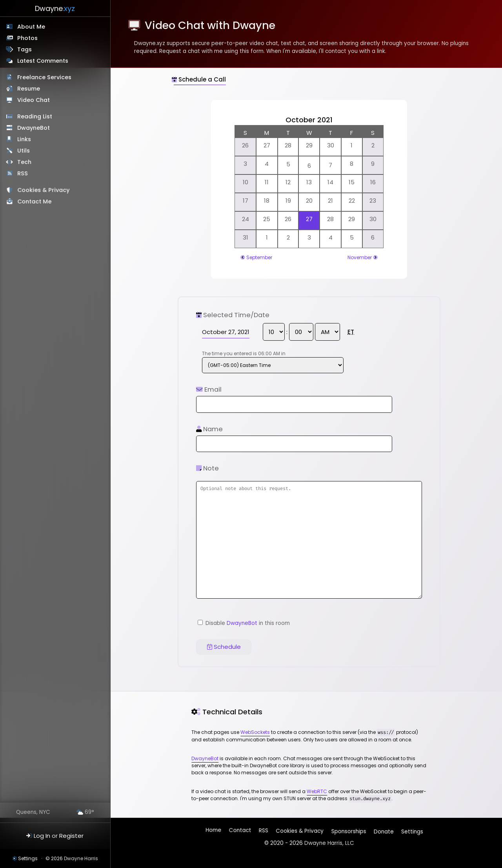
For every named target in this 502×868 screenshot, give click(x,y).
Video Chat (34, 100)
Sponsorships (348, 830)
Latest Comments (43, 61)
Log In (42, 836)
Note (207, 468)
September (259, 257)
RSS (23, 174)
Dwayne (55, 8)
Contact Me (35, 203)
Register (71, 836)
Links (25, 140)
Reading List (35, 117)
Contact (241, 832)
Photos (27, 38)
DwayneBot (34, 128)
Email (209, 390)
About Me (31, 27)
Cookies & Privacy (44, 192)
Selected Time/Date (233, 315)
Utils (24, 151)
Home (214, 831)
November (360, 257)
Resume (29, 89)
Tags (25, 49)
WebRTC (317, 791)
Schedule (224, 647)
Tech (25, 163)
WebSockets (255, 732)
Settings (28, 858)
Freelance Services (44, 77)
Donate (383, 830)
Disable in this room (244, 623)
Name (209, 429)
